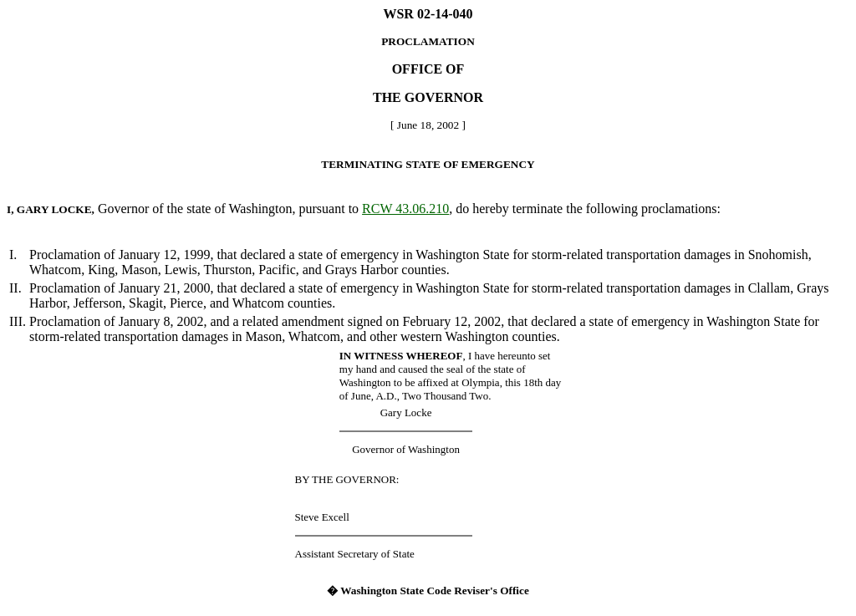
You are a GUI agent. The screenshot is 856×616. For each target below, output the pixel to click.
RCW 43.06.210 (405, 209)
